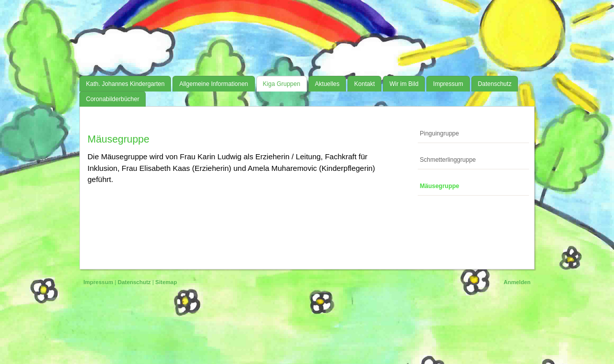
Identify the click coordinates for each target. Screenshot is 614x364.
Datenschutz (134, 282)
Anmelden (517, 282)
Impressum (98, 282)
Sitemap (166, 282)
